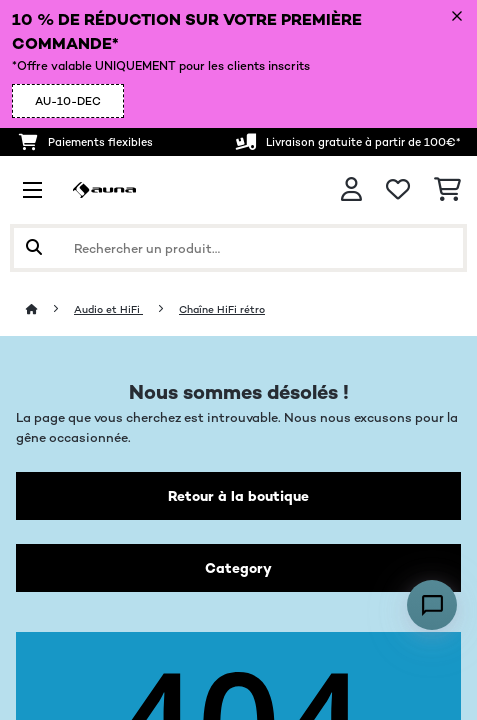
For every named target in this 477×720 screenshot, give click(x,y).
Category (238, 568)
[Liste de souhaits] (398, 190)
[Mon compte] (351, 189)
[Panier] (447, 190)
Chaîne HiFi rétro (222, 309)
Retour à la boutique (238, 496)
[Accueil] (50, 309)
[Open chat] (432, 605)
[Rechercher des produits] (238, 248)
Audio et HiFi (108, 309)
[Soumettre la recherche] (34, 248)
